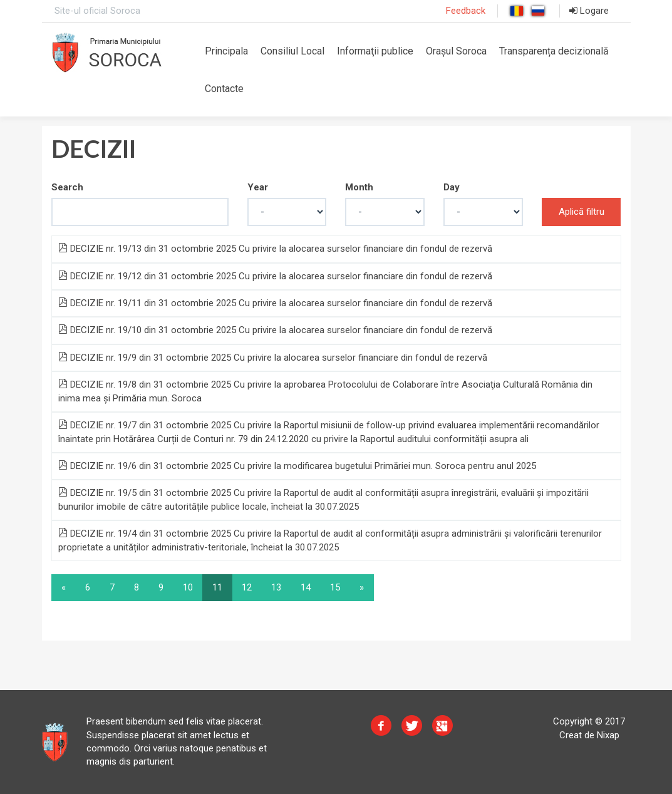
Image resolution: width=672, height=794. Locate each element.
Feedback (466, 11)
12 (247, 587)
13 (276, 587)
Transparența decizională (554, 51)
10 (188, 587)
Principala (226, 51)
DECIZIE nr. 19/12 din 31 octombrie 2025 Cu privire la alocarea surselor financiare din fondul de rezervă (275, 276)
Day (452, 187)
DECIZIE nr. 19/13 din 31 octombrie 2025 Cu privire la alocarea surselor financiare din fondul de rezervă (275, 249)
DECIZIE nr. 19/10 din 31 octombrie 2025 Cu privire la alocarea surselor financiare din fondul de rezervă (275, 330)
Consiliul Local (292, 51)
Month (359, 187)
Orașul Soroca (456, 51)
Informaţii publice (375, 51)
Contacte (224, 89)
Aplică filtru (582, 212)
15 (335, 587)
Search (67, 187)
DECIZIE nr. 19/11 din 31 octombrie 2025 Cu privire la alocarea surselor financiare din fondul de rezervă (275, 303)
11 (217, 587)
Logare (589, 11)
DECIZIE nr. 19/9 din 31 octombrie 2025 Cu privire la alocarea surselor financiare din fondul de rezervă (273, 358)
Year (258, 187)
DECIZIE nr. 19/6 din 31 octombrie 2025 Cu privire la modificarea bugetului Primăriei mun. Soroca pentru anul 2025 (297, 466)
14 (306, 587)
